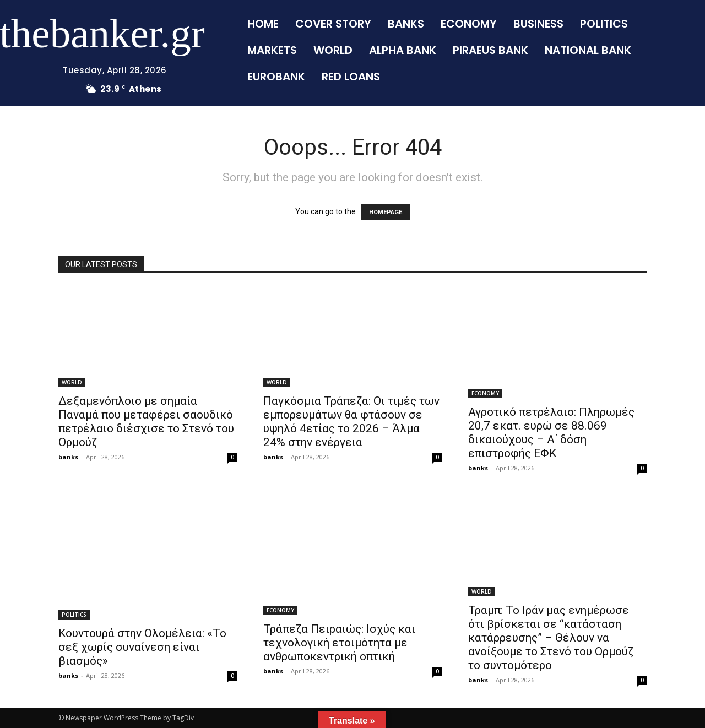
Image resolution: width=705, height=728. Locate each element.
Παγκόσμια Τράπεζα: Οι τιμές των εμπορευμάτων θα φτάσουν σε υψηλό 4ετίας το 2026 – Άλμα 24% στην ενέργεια (351, 422)
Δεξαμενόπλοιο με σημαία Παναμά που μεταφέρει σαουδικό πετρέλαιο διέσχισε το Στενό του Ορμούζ (146, 422)
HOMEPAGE (386, 212)
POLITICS (74, 615)
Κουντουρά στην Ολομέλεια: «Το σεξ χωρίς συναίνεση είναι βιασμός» (142, 647)
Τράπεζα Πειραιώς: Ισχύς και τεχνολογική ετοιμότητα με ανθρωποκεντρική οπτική (339, 643)
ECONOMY (485, 393)
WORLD (72, 382)
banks (68, 457)
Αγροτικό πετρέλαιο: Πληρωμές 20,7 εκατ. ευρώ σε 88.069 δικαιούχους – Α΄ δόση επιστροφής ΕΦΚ (551, 433)
